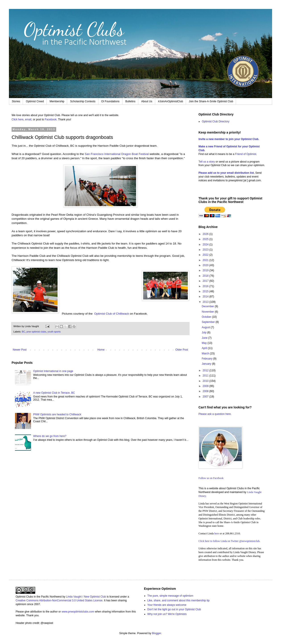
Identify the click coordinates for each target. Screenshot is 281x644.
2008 (206, 391)
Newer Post (20, 350)
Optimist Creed (35, 101)
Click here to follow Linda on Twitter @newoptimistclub (229, 541)
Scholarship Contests (83, 101)
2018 (206, 276)
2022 (206, 255)
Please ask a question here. (215, 414)
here (217, 533)
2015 (206, 291)
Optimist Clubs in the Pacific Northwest (39, 597)
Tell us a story (207, 162)
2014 (206, 297)
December (208, 306)
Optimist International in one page (53, 371)
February (207, 359)
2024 (206, 245)
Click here (18, 119)
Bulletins (130, 101)
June (205, 338)
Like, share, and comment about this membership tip (179, 600)
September (209, 322)
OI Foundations (110, 101)
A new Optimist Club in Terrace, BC (54, 393)
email (28, 119)
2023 (206, 250)
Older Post (182, 350)
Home (101, 350)
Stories (16, 101)
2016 (206, 286)
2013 (206, 302)
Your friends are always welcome (167, 605)
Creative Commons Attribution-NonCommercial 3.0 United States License (59, 600)
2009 (206, 386)
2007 (206, 397)
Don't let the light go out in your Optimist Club (174, 609)
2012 (206, 370)
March (206, 353)
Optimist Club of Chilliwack (112, 314)
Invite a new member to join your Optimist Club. (229, 139)
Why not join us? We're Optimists (167, 614)
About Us (147, 101)
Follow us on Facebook (211, 478)
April (205, 348)
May (205, 343)
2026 (206, 234)
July (204, 332)
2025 (206, 239)
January (207, 364)
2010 (206, 381)
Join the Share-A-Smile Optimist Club (211, 101)
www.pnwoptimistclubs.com (78, 612)
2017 (206, 281)
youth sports (54, 332)
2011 (206, 376)
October (207, 317)
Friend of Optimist (246, 154)
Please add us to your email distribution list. (226, 173)
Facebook (51, 119)
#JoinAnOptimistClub (171, 101)
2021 (206, 260)
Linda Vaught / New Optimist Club (86, 597)
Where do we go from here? (50, 436)
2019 (206, 270)
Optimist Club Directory (216, 121)
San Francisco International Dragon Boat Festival (117, 154)
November (208, 312)
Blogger (156, 633)
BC (24, 332)
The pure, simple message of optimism (170, 596)
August (206, 327)
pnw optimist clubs (36, 332)
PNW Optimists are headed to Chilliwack (57, 414)
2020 (206, 265)
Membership (57, 101)
